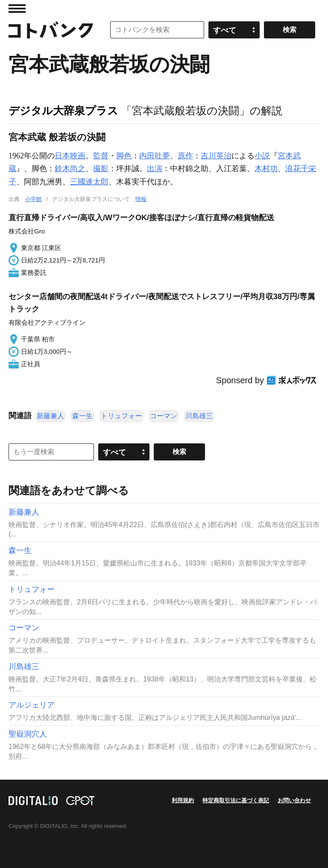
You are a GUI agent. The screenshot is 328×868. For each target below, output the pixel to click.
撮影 (101, 169)
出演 (155, 169)
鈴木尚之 (70, 169)
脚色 (124, 156)
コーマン (164, 416)
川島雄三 (199, 416)
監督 (101, 156)
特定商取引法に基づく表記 (236, 800)
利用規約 (183, 800)
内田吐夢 (155, 156)
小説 (262, 156)
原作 (185, 156)
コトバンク (51, 30)
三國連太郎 (89, 182)
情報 (141, 199)
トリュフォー (121, 416)
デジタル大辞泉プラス (63, 111)
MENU (17, 9)
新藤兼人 (50, 416)
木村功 (266, 169)
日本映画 (70, 156)
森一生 (82, 416)
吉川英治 (216, 156)
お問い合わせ (294, 800)
